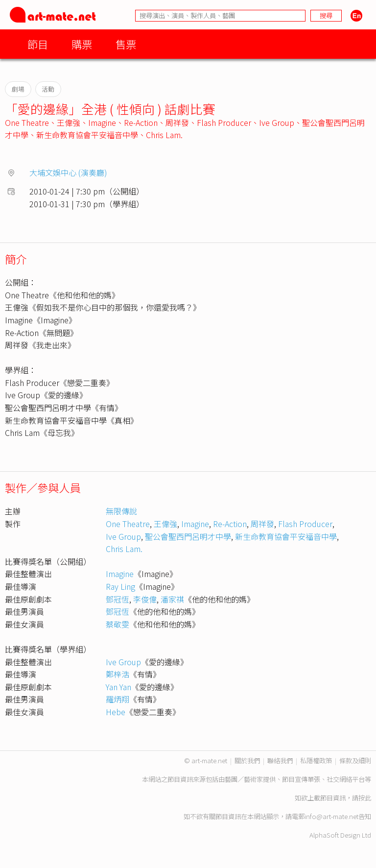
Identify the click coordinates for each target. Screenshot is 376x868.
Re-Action (141, 122)
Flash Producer (224, 122)
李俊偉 (145, 599)
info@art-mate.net (331, 816)
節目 (38, 44)
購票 (82, 44)
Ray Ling (120, 586)
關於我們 (247, 760)
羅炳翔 (117, 699)
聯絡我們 (280, 760)
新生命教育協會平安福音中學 (87, 135)
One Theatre (27, 122)
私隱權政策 (316, 760)
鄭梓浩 (117, 674)
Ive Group (277, 122)
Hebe (116, 712)
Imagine (102, 122)
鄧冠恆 (117, 599)
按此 (365, 798)
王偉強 (69, 122)
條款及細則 (355, 760)
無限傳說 (121, 511)
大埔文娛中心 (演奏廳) (68, 172)
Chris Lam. (164, 135)
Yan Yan (118, 687)
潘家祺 (172, 599)
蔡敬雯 (117, 624)
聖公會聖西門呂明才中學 (188, 536)
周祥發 (177, 122)
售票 (126, 44)
